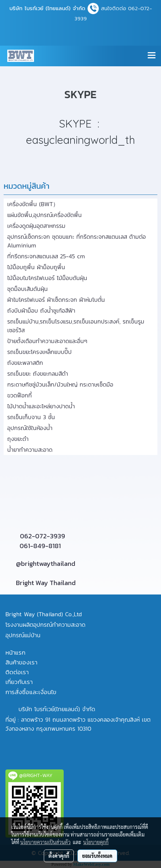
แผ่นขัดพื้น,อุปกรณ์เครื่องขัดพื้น (45, 215)
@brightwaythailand (46, 564)
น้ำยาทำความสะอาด (30, 450)
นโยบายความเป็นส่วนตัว (45, 842)
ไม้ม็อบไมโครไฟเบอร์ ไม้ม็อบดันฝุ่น (47, 278)
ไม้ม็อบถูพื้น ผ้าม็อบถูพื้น (36, 267)
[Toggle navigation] (152, 56)
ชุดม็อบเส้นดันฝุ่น (27, 289)
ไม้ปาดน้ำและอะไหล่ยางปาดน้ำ (41, 406)
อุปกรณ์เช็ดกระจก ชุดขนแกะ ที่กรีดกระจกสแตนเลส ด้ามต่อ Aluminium (77, 241)
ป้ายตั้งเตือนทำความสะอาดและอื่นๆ (47, 341)
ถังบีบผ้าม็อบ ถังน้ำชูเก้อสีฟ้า (41, 310)
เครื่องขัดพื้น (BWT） (33, 204)
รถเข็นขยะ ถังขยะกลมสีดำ (38, 374)
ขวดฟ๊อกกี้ (20, 395)
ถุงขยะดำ (18, 439)
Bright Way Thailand (46, 583)
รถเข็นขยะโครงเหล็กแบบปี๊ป (39, 352)
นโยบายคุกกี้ (96, 842)
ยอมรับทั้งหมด (97, 856)
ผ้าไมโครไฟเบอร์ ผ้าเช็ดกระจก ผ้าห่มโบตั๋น (56, 300)
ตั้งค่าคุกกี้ (59, 856)
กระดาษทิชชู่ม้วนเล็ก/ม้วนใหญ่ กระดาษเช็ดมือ (60, 384)
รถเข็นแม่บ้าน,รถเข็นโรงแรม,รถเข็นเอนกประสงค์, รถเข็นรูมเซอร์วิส (76, 326)
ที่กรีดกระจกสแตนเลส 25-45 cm (46, 256)
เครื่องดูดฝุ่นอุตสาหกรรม (36, 226)
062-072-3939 (43, 536)
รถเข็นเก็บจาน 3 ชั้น (31, 417)
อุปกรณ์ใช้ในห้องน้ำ (30, 428)
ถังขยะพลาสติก (25, 363)
